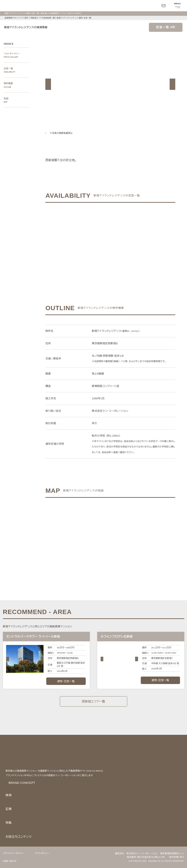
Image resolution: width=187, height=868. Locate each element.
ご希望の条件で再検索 (138, 240)
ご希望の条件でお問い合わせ (82, 240)
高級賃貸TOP (10, 18)
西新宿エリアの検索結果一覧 (43, 18)
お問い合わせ (10, 861)
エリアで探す (23, 18)
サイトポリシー (45, 853)
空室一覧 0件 (166, 27)
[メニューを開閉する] (177, 6)
